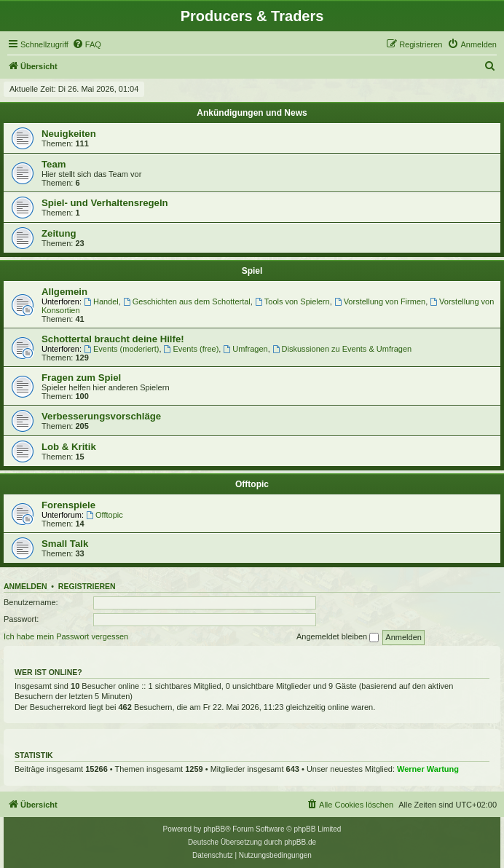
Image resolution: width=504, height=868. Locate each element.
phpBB (214, 829)
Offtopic (252, 484)
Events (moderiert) (121, 349)
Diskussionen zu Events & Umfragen (342, 349)
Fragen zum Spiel (81, 378)
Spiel (252, 271)
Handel (101, 301)
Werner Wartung (428, 769)
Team (54, 164)
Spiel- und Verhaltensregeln (105, 203)
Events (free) (192, 349)
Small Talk (65, 544)
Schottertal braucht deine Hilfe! (113, 339)
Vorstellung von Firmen (380, 301)
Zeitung (59, 233)
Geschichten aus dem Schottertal (187, 301)
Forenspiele (68, 505)
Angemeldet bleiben (338, 637)
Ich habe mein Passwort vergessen (66, 636)
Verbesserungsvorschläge (101, 416)
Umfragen (245, 349)
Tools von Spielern (292, 301)
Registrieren (87, 586)
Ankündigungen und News (252, 113)
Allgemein (64, 292)
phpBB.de (300, 842)
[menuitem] (87, 44)
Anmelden (25, 586)
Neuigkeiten (69, 134)
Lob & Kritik (69, 447)
